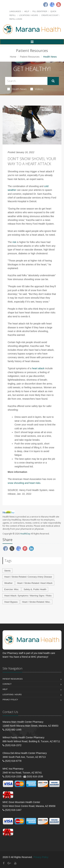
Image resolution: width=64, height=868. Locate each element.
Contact (7, 684)
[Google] (52, 5)
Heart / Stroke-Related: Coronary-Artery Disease (28, 577)
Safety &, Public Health (35, 589)
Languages (15, 11)
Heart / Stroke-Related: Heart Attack (35, 583)
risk (14, 242)
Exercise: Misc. (12, 589)
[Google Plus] (9, 863)
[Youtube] (59, 5)
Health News (17, 89)
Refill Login (16, 19)
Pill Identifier (40, 11)
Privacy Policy (10, 700)
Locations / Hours (29, 15)
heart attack (38, 368)
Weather (8, 583)
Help (27, 11)
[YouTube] (15, 863)
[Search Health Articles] (26, 81)
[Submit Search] (53, 81)
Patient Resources (30, 57)
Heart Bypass (11, 602)
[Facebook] (46, 5)
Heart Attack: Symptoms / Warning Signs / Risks (28, 596)
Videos (37, 89)
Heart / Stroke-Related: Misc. (36, 602)
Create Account (50, 15)
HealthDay (25, 534)
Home (13, 57)
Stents (7, 571)
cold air (19, 428)
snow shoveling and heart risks (24, 483)
